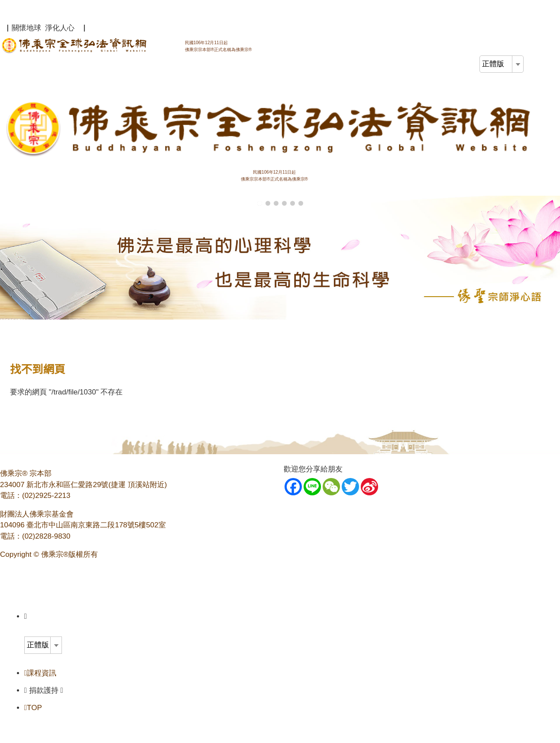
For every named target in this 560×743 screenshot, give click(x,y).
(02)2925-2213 (46, 496)
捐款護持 (46, 690)
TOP (33, 708)
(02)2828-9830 (46, 536)
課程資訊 (40, 673)
